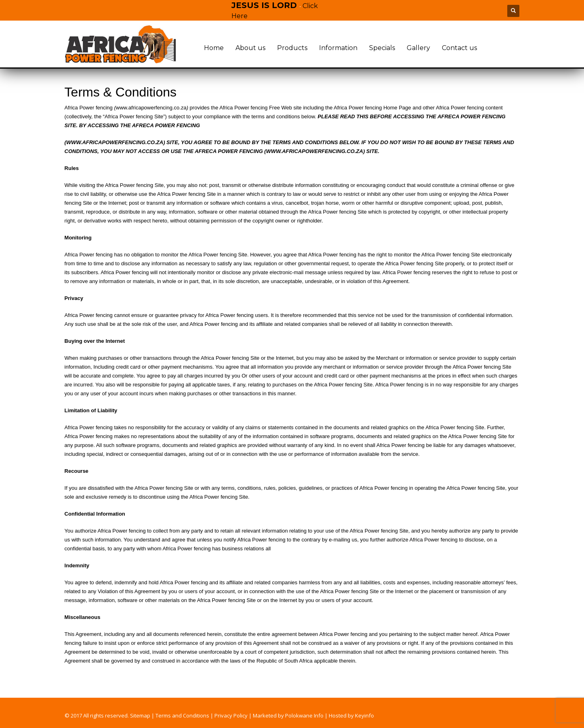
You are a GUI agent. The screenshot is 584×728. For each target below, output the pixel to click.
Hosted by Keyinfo (351, 715)
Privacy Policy (231, 715)
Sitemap (140, 715)
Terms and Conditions (182, 715)
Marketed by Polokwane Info (288, 715)
